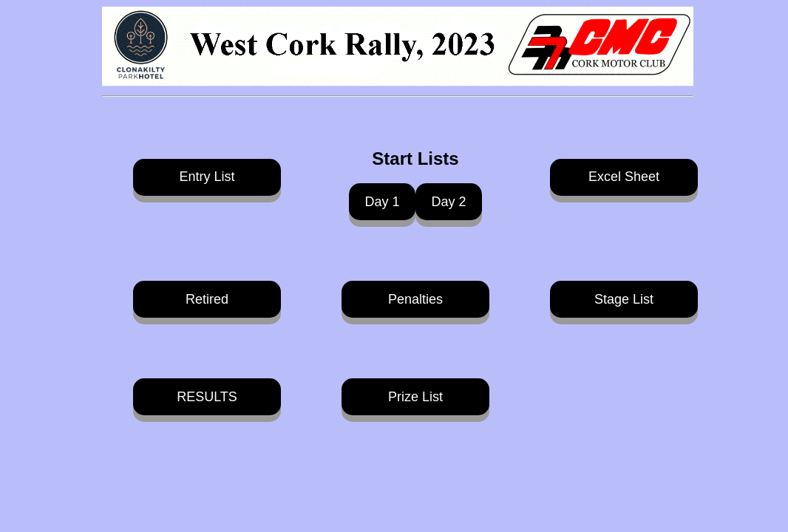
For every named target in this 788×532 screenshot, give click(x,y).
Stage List (624, 299)
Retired (207, 299)
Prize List (415, 397)
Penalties (415, 299)
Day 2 (448, 202)
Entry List (207, 177)
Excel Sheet (624, 177)
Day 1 (382, 202)
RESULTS (207, 397)
